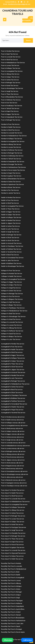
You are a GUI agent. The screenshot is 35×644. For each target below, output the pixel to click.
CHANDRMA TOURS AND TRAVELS (18, 12)
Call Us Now (27, 640)
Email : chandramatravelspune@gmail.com (17, 4)
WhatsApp (8, 640)
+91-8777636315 (28, 19)
